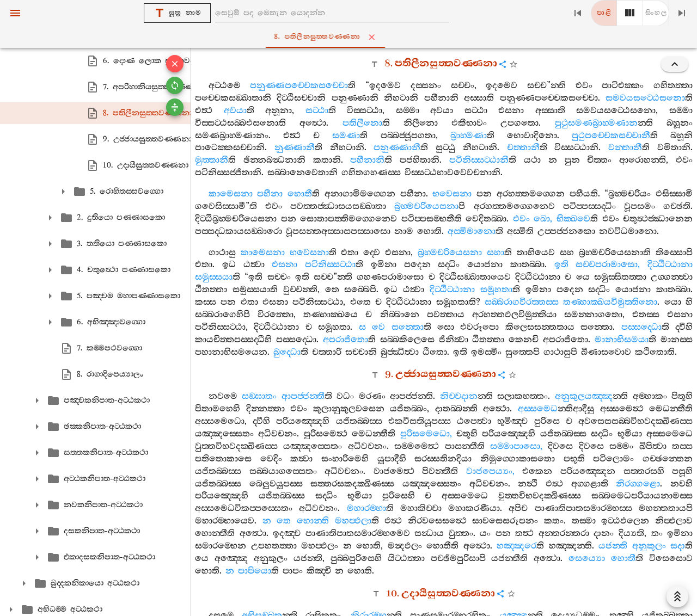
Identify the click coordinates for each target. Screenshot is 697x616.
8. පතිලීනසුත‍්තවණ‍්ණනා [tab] (351, 37)
